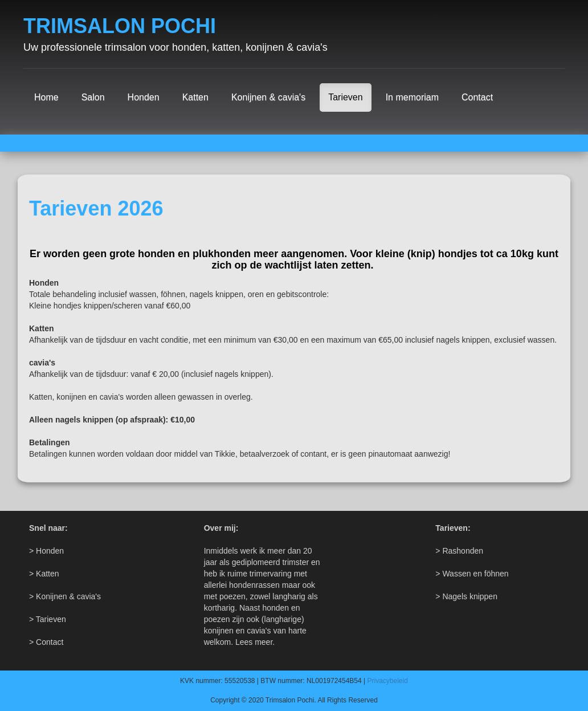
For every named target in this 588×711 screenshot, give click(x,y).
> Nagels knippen (466, 596)
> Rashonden (459, 551)
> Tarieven (48, 619)
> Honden (46, 551)
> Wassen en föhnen (472, 574)
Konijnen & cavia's (268, 97)
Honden (144, 97)
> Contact (46, 642)
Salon (93, 97)
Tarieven (345, 97)
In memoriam (412, 97)
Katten (195, 97)
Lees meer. (255, 642)
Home (46, 97)
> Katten (44, 574)
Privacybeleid (388, 681)
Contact (477, 97)
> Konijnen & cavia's (65, 596)
